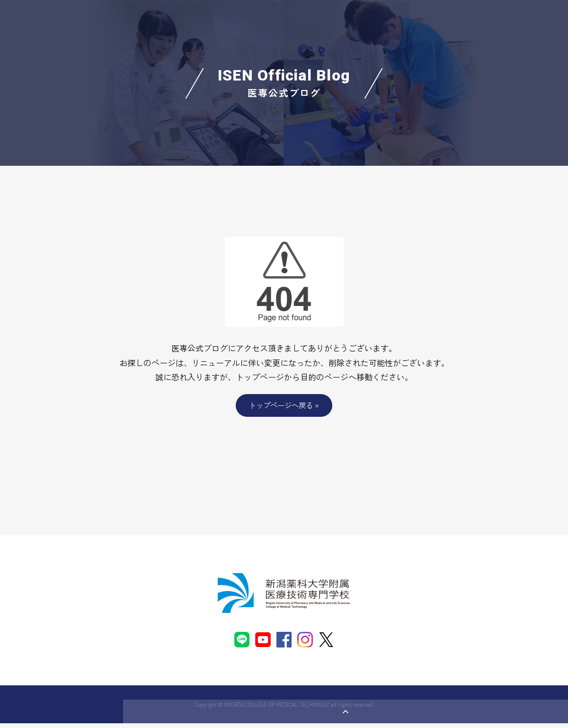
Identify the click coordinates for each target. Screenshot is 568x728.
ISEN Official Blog (284, 83)
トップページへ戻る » (284, 406)
